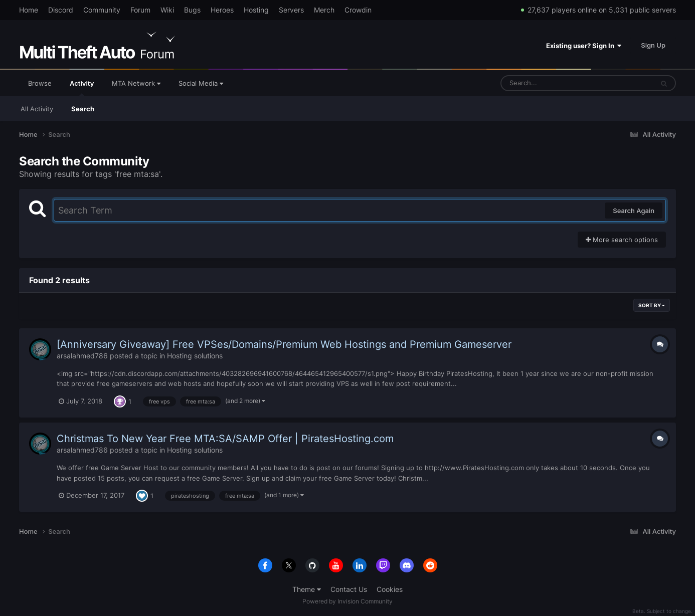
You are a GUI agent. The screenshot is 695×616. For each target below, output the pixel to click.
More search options (622, 240)
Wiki (167, 10)
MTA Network (136, 83)
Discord (61, 10)
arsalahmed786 (82, 356)
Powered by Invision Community (347, 601)
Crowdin (358, 10)
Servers (291, 10)
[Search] (551, 83)
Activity (82, 88)
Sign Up (653, 45)
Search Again (634, 211)
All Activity (37, 109)
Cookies (390, 589)
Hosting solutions (195, 356)
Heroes (222, 10)
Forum (140, 10)
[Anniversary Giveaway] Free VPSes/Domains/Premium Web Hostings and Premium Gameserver (284, 344)
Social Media (201, 83)
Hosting (256, 10)
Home (29, 10)
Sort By (652, 305)
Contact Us (349, 589)
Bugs (192, 10)
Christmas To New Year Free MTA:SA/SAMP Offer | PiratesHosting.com (225, 439)
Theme (307, 589)
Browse (40, 83)
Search (83, 109)
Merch (324, 10)
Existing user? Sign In (584, 46)
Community (102, 10)
